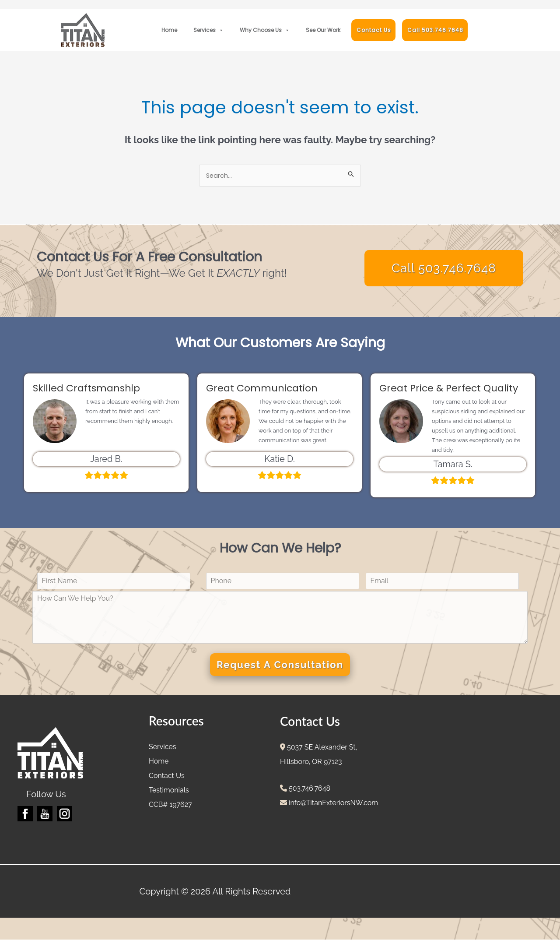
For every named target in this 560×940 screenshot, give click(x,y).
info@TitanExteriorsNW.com (332, 803)
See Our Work (323, 30)
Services (208, 30)
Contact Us (374, 30)
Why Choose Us (265, 30)
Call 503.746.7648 (435, 30)
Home (169, 30)
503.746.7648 (309, 789)
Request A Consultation (280, 665)
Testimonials (169, 790)
